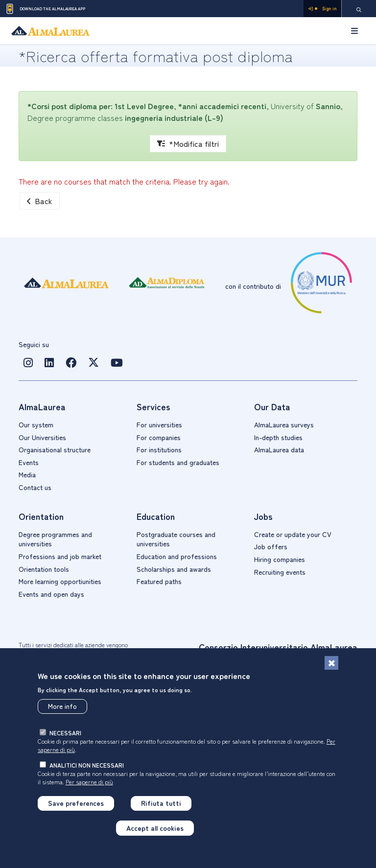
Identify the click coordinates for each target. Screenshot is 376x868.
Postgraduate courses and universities (176, 539)
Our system (36, 424)
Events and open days (51, 594)
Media (27, 474)
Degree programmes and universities (55, 539)
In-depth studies (278, 437)
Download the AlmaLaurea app (45, 9)
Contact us (35, 487)
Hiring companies (280, 559)
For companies (159, 437)
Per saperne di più (89, 782)
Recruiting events (280, 572)
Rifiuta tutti (161, 803)
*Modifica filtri (188, 143)
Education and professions (177, 556)
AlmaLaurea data (279, 449)
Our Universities (42, 437)
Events (29, 462)
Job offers (271, 546)
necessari (65, 733)
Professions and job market (60, 556)
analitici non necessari (87, 765)
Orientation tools (44, 569)
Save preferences (76, 803)
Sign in (322, 9)
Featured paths (159, 581)
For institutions (159, 449)
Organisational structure (55, 449)
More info (62, 706)
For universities (159, 424)
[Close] (331, 663)
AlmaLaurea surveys (284, 424)
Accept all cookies (155, 828)
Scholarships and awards (174, 569)
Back (40, 201)
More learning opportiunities (60, 581)
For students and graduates (178, 462)
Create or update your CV (293, 534)
